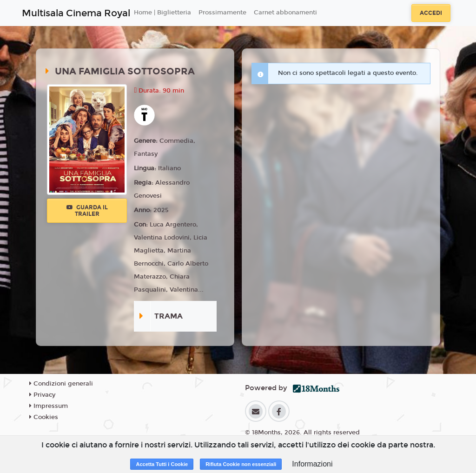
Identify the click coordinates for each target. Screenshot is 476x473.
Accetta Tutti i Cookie (162, 464)
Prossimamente (222, 13)
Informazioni (312, 464)
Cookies (44, 417)
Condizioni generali (61, 384)
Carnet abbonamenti (285, 13)
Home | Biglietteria (162, 13)
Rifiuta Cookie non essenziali (241, 464)
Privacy (42, 395)
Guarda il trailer (87, 211)
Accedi (431, 13)
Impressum (49, 406)
